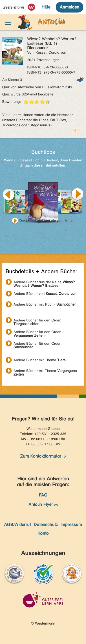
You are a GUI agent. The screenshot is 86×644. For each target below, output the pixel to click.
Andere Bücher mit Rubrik (45, 304)
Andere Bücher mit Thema (40, 360)
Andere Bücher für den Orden (37, 321)
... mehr (74, 130)
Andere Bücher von (45, 294)
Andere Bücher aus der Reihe (44, 283)
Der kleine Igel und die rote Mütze (47, 221)
